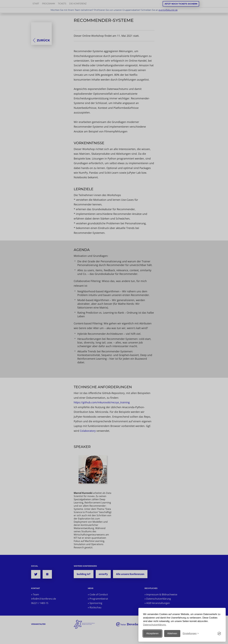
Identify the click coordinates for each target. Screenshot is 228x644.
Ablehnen (172, 633)
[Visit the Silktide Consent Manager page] (219, 634)
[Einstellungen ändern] (191, 634)
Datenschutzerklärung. (155, 625)
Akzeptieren (152, 633)
